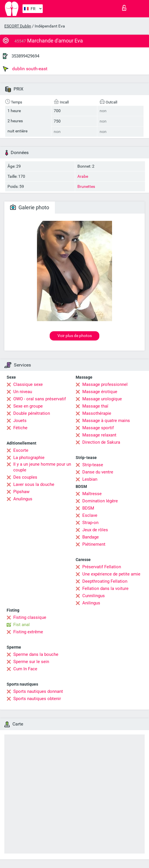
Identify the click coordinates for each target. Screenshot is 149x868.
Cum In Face (25, 669)
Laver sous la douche (34, 484)
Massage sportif (98, 428)
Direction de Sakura (101, 442)
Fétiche (20, 428)
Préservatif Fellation (102, 567)
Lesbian (90, 479)
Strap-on (90, 523)
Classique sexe (28, 384)
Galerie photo (30, 207)
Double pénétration (32, 413)
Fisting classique (30, 617)
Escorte (21, 450)
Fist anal (22, 625)
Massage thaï (95, 406)
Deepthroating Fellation (105, 581)
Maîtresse (92, 494)
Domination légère (100, 501)
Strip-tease (93, 465)
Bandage (91, 537)
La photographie (29, 458)
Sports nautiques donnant (38, 691)
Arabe (83, 176)
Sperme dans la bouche (36, 654)
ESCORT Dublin (18, 26)
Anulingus (23, 499)
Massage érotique (100, 392)
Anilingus (91, 603)
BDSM (88, 508)
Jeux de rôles (95, 530)
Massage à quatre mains (106, 421)
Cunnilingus (94, 596)
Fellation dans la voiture (105, 588)
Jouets (20, 421)
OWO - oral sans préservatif (40, 399)
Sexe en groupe (28, 406)
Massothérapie (97, 413)
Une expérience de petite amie (111, 574)
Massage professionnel (105, 384)
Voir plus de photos (75, 336)
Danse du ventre (98, 472)
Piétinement (94, 544)
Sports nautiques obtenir (37, 699)
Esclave (90, 515)
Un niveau (23, 392)
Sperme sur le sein (31, 662)
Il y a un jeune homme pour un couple (42, 467)
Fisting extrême (28, 632)
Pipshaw (21, 492)
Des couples (25, 477)
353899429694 (25, 56)
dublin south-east (25, 69)
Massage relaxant (99, 435)
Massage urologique (102, 399)
